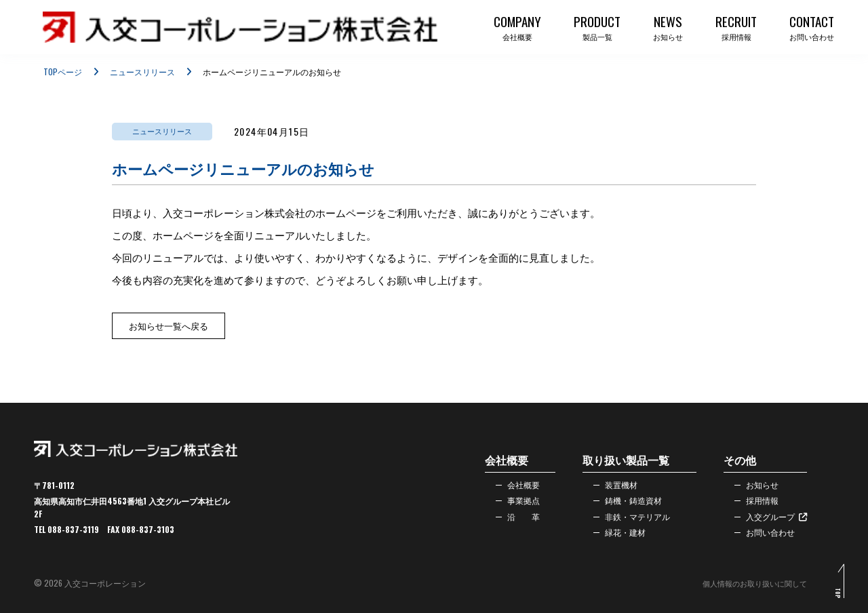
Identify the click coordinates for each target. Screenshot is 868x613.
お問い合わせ (765, 535)
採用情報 (755, 499)
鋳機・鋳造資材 (629, 499)
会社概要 (517, 481)
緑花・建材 (619, 535)
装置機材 (614, 481)
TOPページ (63, 72)
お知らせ (755, 481)
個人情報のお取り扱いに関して (750, 583)
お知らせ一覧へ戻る (169, 325)
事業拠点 (517, 499)
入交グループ (772, 517)
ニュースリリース (142, 72)
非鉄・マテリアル (633, 517)
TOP (836, 598)
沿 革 (517, 517)
